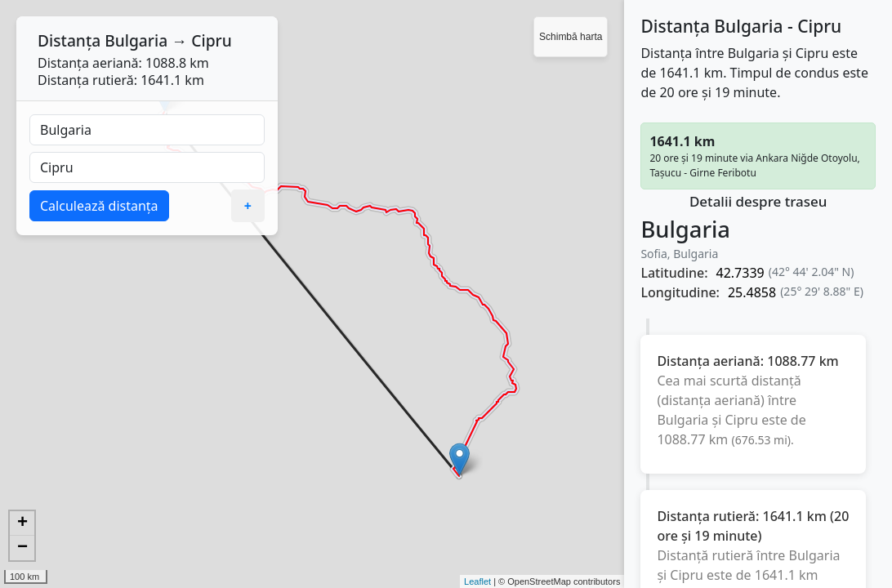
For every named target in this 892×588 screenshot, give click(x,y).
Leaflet (477, 581)
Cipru (211, 40)
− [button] (22, 548)
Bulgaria (136, 40)
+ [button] (22, 523)
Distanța (69, 40)
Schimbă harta (571, 37)
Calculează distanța (99, 206)
